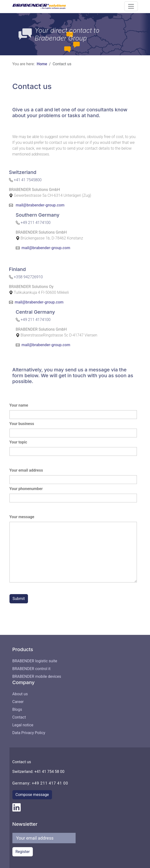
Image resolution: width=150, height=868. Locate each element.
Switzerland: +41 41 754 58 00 (39, 772)
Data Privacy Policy (29, 733)
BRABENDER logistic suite (35, 661)
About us (20, 694)
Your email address (26, 470)
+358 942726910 (14, 277)
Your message (22, 517)
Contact (19, 717)
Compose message (32, 795)
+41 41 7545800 (14, 180)
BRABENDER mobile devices (37, 676)
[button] (131, 6)
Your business (22, 424)
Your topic (18, 442)
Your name (19, 405)
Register (23, 852)
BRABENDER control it (31, 669)
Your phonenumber (26, 489)
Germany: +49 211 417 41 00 (40, 783)
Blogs (17, 709)
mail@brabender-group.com (26, 205)
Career (18, 702)
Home (42, 64)
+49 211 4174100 (49, 222)
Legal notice (23, 725)
